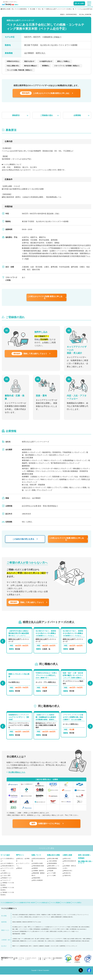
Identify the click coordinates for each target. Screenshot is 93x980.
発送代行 (36, 951)
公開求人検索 (67, 860)
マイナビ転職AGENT (7, 908)
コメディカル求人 (32, 946)
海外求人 (59, 920)
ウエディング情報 (28, 935)
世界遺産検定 (37, 935)
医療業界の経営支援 (76, 946)
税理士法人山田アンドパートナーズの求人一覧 (60, 9)
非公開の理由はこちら (17, 775)
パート (86, 920)
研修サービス (16, 951)
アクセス (22, 964)
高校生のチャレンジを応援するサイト (45, 932)
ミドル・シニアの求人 (18, 922)
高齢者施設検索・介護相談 (19, 939)
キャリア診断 (52, 878)
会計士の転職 (71, 944)
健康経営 (42, 951)
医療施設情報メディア (25, 937)
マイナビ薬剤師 (66, 908)
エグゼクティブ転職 (61, 944)
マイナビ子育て (56, 935)
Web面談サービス (7, 883)
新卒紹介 (43, 944)
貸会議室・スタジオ (50, 951)
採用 (40, 964)
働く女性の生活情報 (84, 932)
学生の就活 (15, 920)
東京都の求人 (67, 878)
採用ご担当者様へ (84, 860)
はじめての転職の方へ (8, 869)
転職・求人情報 (52, 920)
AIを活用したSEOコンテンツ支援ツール (68, 937)
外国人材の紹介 (86, 946)
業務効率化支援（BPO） (26, 951)
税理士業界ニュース (54, 871)
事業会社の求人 (68, 876)
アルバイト (80, 920)
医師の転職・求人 (43, 946)
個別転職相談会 (53, 874)
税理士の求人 (67, 864)
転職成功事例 (36, 883)
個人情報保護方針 (58, 964)
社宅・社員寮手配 (61, 951)
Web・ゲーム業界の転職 (24, 944)
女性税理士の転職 (38, 869)
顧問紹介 (89, 944)
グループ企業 (47, 964)
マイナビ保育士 (77, 908)
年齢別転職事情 (53, 869)
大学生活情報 (74, 932)
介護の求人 (67, 946)
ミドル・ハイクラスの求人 (69, 920)
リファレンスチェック (72, 951)
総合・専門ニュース (29, 932)
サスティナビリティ (32, 964)
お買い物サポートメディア (39, 937)
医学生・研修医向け (42, 920)
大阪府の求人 (67, 881)
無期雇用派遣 (59, 946)
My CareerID (15, 937)
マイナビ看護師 (55, 908)
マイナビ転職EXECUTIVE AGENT (25, 908)
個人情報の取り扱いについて (85, 868)
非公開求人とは (6, 878)
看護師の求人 (23, 946)
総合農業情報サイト (46, 935)
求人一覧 (41, 9)
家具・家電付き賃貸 (51, 937)
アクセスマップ (6, 886)
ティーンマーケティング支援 (63, 932)
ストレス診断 (52, 881)
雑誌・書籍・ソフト (17, 935)
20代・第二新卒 (35, 944)
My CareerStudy (81, 935)
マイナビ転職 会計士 (43, 908)
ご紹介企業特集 (53, 866)
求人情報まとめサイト (18, 932)
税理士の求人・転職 (80, 944)
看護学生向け (32, 920)
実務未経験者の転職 (38, 871)
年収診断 (51, 876)
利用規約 (81, 864)
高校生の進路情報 (17, 927)
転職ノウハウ (36, 860)
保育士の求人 (51, 946)
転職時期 (35, 874)
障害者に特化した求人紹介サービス (33, 922)
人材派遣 (15, 944)
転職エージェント (51, 944)
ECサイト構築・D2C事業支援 (69, 935)
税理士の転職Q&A (38, 886)
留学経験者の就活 (23, 920)
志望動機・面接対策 (38, 876)
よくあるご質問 (6, 881)
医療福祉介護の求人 (68, 922)
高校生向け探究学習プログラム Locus (32, 927)
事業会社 (20, 874)
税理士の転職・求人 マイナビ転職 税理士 (15, 9)
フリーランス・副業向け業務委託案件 (53, 922)
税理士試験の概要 (53, 864)
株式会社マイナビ (7, 964)
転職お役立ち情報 (53, 860)
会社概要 (15, 964)
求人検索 (33, 9)
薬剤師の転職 (16, 946)
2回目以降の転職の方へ (8, 871)
